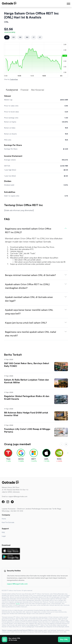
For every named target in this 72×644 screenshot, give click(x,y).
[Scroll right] (66, 444)
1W (13, 37)
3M (27, 37)
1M (20, 37)
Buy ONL (64, 639)
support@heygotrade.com (17, 584)
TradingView (14, 79)
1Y (34, 37)
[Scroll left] (62, 444)
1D (7, 37)
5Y (40, 37)
